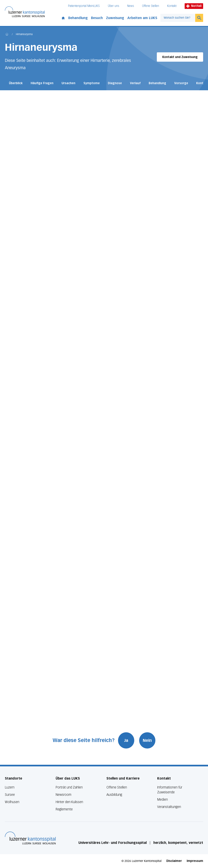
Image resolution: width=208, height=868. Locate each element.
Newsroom (63, 795)
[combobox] (178, 18)
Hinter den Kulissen (69, 802)
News (131, 6)
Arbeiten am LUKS (142, 18)
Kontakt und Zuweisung (180, 57)
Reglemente (64, 809)
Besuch (97, 18)
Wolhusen (12, 802)
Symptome (92, 83)
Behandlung (78, 18)
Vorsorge (181, 83)
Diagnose (115, 83)
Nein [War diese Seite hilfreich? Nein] (148, 740)
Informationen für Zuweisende (170, 790)
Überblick (16, 83)
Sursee (10, 795)
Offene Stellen (151, 6)
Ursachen (68, 83)
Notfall (194, 6)
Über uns (113, 6)
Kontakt (172, 6)
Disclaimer (174, 861)
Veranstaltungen (169, 807)
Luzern (10, 787)
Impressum (195, 861)
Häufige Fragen (42, 83)
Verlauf (135, 83)
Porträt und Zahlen (69, 787)
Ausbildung (114, 795)
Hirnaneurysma (24, 34)
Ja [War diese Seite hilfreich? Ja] (127, 740)
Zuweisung (115, 18)
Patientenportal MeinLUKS (84, 6)
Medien (162, 800)
